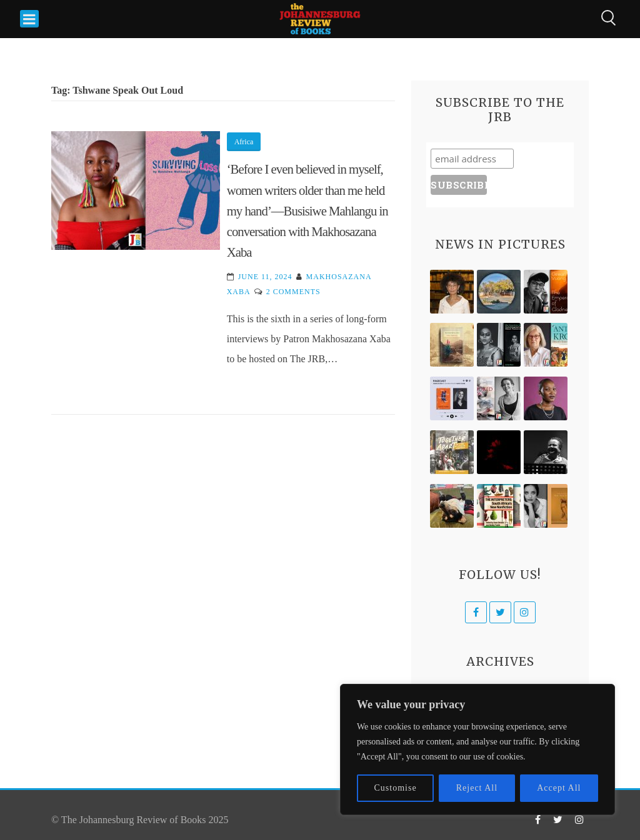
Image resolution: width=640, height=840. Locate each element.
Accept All (559, 788)
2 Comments (293, 292)
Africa (244, 142)
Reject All (477, 788)
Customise (396, 788)
